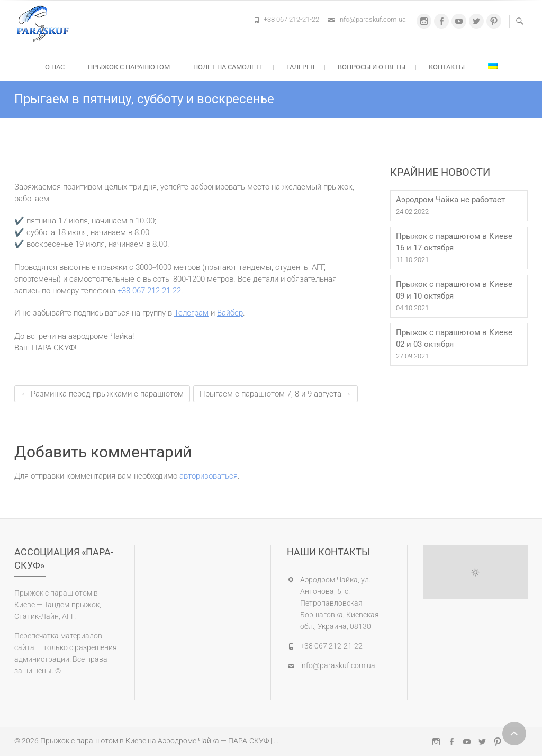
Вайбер (230, 313)
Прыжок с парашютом (129, 67)
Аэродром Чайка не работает (450, 200)
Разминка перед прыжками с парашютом (102, 394)
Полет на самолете (228, 67)
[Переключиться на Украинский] (493, 66)
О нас (55, 67)
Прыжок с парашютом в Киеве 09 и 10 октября (454, 290)
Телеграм (191, 313)
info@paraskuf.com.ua (372, 19)
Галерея (300, 67)
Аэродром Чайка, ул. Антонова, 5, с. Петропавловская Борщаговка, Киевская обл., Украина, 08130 (340, 603)
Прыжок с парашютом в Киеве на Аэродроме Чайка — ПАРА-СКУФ (155, 741)
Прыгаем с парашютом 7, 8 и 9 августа (275, 394)
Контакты (447, 67)
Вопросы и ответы (372, 67)
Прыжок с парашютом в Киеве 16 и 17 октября (454, 242)
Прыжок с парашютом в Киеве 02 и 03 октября (454, 338)
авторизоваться (209, 476)
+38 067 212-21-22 (291, 19)
